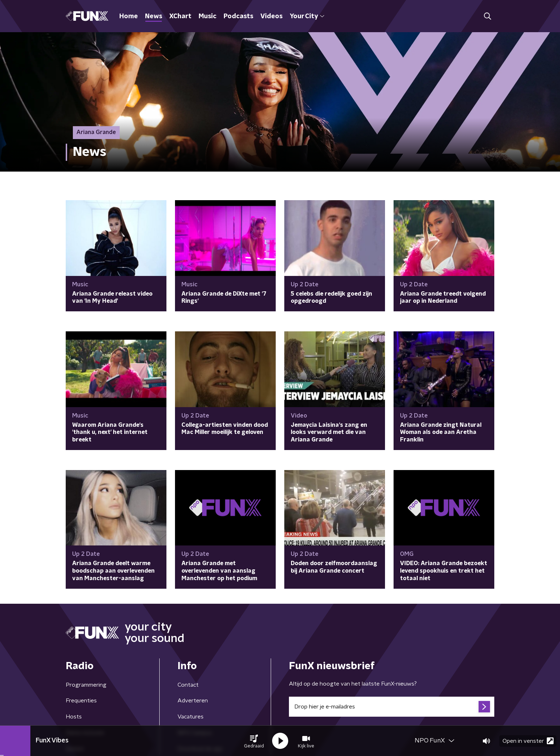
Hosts (74, 717)
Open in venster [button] (528, 741)
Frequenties (81, 701)
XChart (180, 16)
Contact (188, 685)
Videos (271, 16)
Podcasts (238, 16)
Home (129, 16)
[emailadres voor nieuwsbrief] (392, 707)
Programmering (86, 685)
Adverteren (193, 701)
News (154, 16)
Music (207, 16)
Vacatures (191, 717)
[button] (254, 741)
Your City (307, 16)
